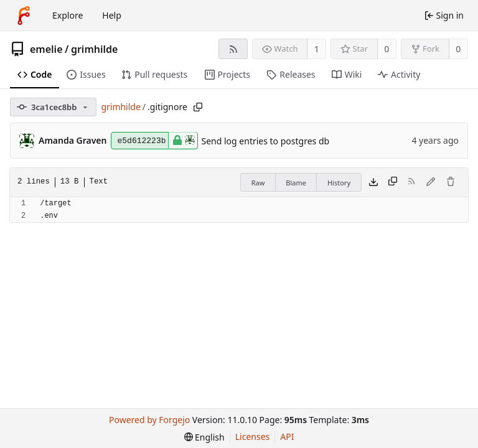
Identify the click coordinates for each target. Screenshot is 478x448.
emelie (46, 49)
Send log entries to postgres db (266, 141)
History (339, 183)
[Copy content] (393, 182)
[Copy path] (198, 107)
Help (112, 15)
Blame (296, 183)
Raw (258, 183)
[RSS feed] (233, 49)
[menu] (204, 437)
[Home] (24, 16)
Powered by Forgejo (149, 420)
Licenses (253, 436)
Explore (68, 15)
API (287, 436)
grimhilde (95, 49)
